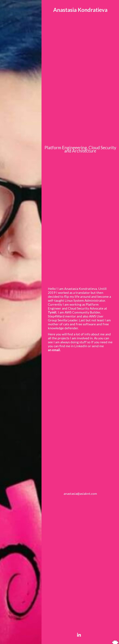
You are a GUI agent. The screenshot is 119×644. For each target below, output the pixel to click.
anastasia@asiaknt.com (80, 493)
